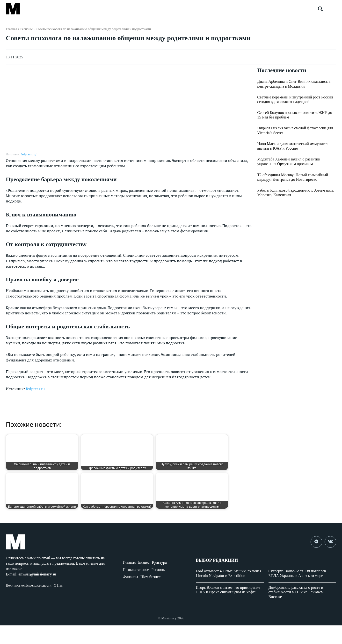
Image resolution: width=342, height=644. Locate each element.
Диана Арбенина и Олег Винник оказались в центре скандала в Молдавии (294, 84)
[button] (320, 9)
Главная (11, 29)
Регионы (26, 29)
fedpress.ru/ (29, 154)
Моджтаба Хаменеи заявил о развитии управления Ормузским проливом (289, 162)
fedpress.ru (35, 389)
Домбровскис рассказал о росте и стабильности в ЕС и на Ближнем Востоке (296, 592)
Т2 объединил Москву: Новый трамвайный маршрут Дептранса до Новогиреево (293, 177)
